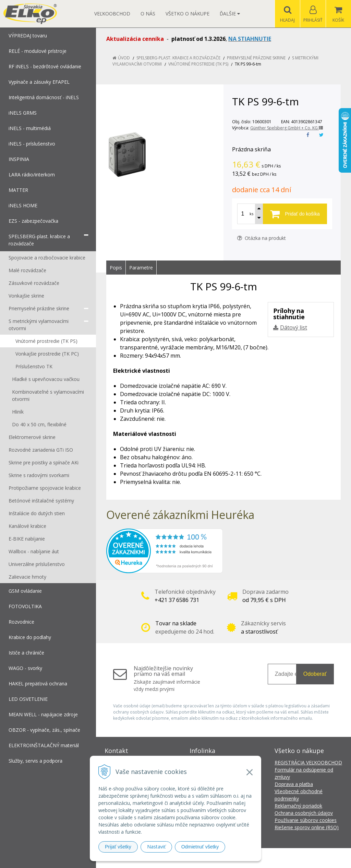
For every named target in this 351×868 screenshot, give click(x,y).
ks (251, 214)
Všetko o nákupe (187, 14)
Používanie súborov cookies (306, 820)
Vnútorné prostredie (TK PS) (198, 64)
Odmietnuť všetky (200, 847)
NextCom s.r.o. (299, 858)
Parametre (141, 268)
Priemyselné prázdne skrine (256, 58)
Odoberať (315, 674)
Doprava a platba (294, 784)
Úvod (124, 58)
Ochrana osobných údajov (304, 813)
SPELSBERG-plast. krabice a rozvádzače (178, 58)
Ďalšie (230, 14)
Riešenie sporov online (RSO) (307, 827)
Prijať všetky (118, 847)
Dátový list (294, 327)
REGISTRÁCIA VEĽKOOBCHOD (308, 762)
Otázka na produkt (262, 238)
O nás (148, 14)
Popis (116, 268)
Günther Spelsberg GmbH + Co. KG (287, 128)
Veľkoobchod (112, 14)
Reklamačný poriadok (298, 806)
